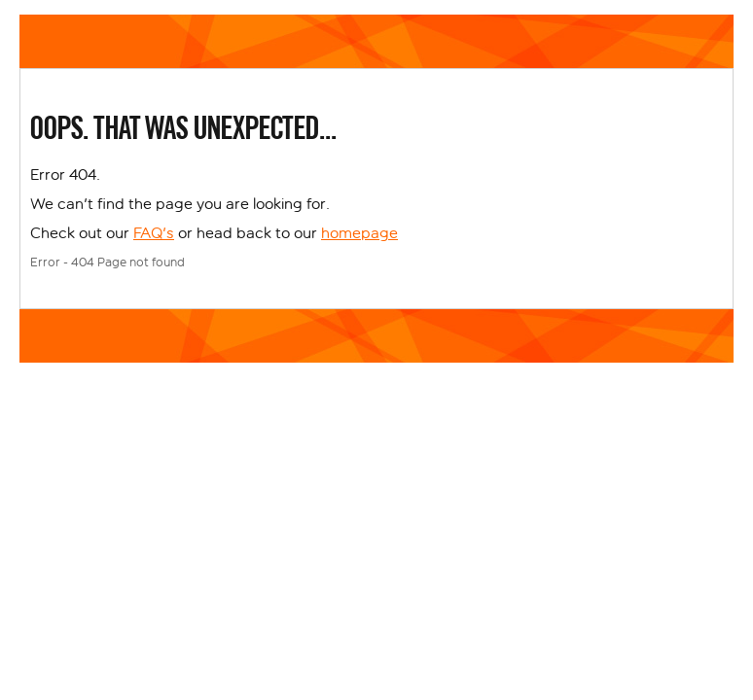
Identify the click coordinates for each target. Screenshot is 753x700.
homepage (359, 233)
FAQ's (154, 233)
